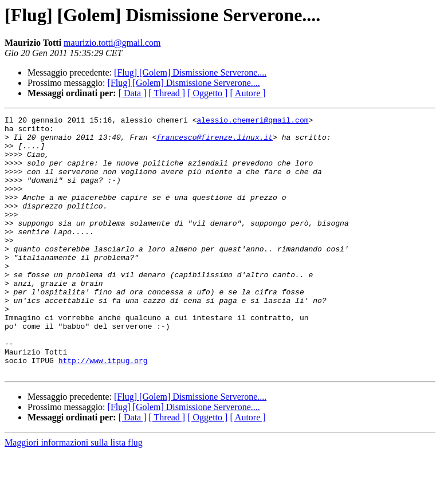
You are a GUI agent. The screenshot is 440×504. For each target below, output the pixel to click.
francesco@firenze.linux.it (215, 142)
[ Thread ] (167, 93)
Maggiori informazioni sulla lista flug (74, 494)
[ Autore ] (247, 93)
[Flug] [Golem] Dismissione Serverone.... (190, 72)
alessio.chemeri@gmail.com (252, 121)
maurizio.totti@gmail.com (112, 43)
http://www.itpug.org (103, 410)
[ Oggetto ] (207, 93)
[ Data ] (133, 93)
